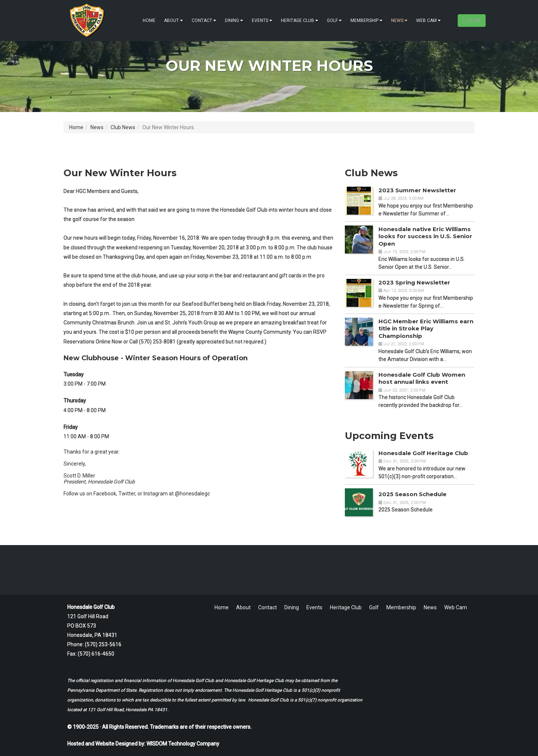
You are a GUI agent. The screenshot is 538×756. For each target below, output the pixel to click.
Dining (234, 21)
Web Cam (429, 21)
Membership (367, 21)
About (174, 21)
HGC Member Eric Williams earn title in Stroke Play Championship (426, 329)
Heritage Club (300, 21)
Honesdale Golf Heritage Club (423, 453)
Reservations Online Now (93, 342)
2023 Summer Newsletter (417, 190)
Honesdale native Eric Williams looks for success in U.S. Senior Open (425, 236)
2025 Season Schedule (412, 494)
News (399, 21)
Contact (204, 21)
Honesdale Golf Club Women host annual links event (422, 378)
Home (149, 21)
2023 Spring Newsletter (414, 282)
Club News (123, 127)
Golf (334, 21)
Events (262, 21)
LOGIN (472, 21)
